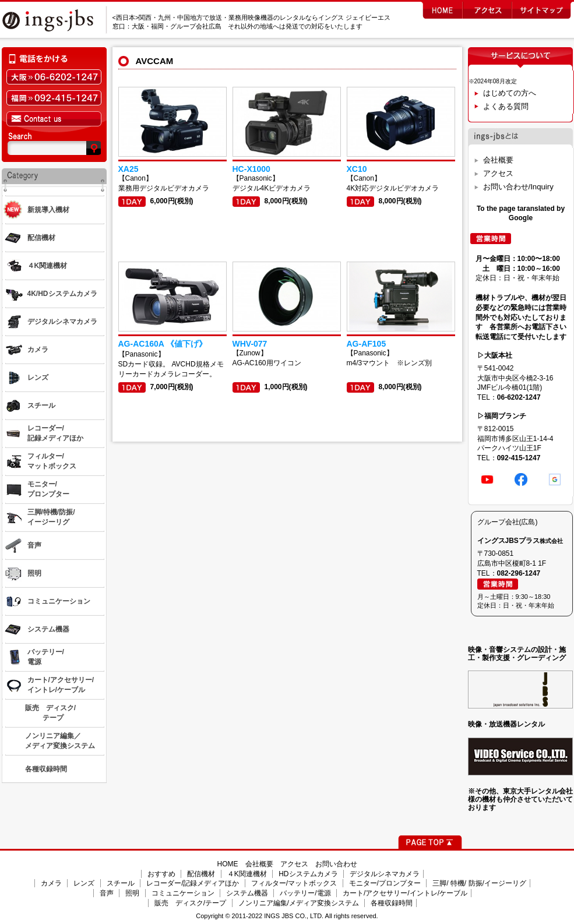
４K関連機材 (247, 874)
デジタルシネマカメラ (385, 874)
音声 (107, 893)
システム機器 (247, 893)
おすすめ (161, 874)
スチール (121, 883)
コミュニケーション (183, 893)
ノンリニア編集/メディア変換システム (299, 903)
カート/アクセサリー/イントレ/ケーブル (405, 893)
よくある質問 (506, 106)
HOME (228, 864)
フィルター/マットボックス (294, 883)
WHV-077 (250, 344)
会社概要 (498, 160)
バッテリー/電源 (305, 893)
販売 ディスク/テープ (190, 903)
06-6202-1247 (519, 397)
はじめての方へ (510, 93)
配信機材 (201, 874)
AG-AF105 (367, 344)
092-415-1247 (519, 458)
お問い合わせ (336, 864)
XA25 (128, 169)
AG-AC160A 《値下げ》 (163, 344)
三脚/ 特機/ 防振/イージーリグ (479, 883)
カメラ (51, 883)
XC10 (357, 169)
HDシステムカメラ (308, 874)
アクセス (498, 173)
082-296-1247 (519, 573)
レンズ (84, 883)
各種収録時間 (392, 903)
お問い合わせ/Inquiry (518, 187)
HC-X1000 (251, 169)
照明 (132, 893)
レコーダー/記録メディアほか (193, 883)
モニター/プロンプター (385, 883)
